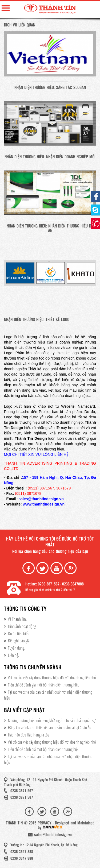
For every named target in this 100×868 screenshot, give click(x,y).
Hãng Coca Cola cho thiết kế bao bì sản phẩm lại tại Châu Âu (50, 728)
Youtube (57, 568)
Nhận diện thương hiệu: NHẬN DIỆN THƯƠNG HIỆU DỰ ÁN (50, 229)
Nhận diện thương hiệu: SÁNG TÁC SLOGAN (50, 88)
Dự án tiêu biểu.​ (19, 634)
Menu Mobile (6, 8)
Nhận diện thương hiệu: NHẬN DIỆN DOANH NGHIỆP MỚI (50, 157)
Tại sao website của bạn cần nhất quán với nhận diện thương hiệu (48, 695)
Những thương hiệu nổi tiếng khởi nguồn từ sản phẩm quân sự (52, 720)
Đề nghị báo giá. (19, 641)
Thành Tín (50, 9)
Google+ (71, 568)
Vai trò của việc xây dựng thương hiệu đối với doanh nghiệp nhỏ (52, 678)
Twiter (43, 568)
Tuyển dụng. (17, 648)
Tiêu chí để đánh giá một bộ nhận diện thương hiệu (44, 685)
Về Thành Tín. (17, 619)
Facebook (29, 568)
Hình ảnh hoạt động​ (22, 626)
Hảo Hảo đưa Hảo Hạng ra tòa (29, 735)
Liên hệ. (13, 655)
